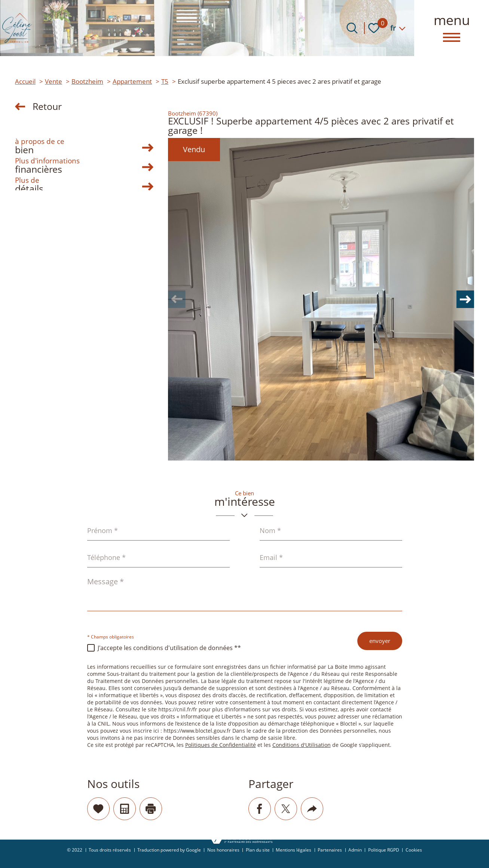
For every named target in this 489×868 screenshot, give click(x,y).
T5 (165, 81)
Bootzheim (87, 81)
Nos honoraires (223, 850)
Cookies (414, 850)
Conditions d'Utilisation (302, 745)
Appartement (132, 81)
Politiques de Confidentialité (221, 745)
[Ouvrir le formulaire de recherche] (352, 28)
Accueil (25, 81)
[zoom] (321, 299)
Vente (54, 81)
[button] (463, 299)
